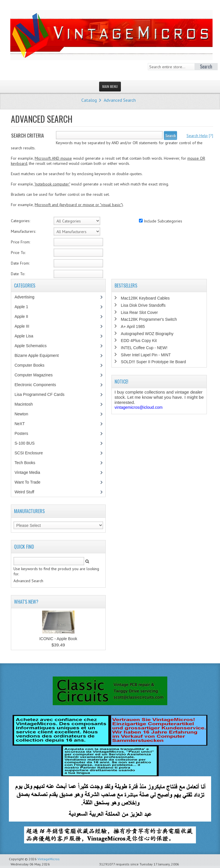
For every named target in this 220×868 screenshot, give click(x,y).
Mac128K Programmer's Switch (149, 319)
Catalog (89, 100)
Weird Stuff (27, 492)
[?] (200, 136)
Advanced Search (120, 100)
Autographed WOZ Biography (147, 334)
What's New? (26, 602)
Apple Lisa (28, 336)
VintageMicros (49, 859)
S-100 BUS (28, 443)
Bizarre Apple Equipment (40, 355)
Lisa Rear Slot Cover (139, 312)
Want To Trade (27, 482)
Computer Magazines (38, 375)
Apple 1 (24, 307)
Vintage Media (30, 472)
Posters (24, 433)
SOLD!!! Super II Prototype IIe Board (153, 362)
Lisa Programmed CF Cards (43, 394)
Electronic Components (38, 385)
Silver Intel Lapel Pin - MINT (146, 355)
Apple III (25, 326)
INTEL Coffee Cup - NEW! (144, 348)
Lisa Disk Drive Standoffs (143, 305)
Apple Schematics (34, 346)
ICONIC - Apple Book (58, 639)
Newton (21, 414)
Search (170, 135)
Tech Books (29, 463)
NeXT (20, 424)
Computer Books (34, 365)
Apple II (24, 316)
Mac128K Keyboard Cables (145, 298)
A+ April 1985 (133, 327)
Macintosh (27, 404)
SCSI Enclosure (32, 453)
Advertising (27, 297)
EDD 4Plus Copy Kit (139, 341)
